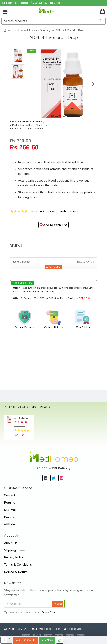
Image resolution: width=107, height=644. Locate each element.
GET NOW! (84, 298)
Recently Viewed (16, 407)
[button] (93, 84)
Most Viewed (41, 407)
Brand (15, 30)
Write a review (69, 211)
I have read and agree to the (31, 612)
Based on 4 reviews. (43, 211)
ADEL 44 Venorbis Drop (23, 418)
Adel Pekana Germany (37, 30)
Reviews (16, 246)
